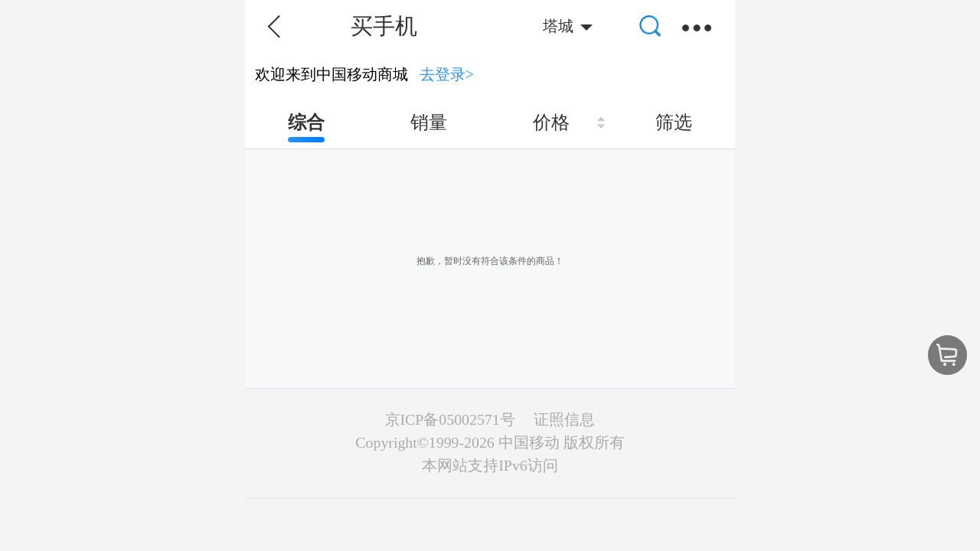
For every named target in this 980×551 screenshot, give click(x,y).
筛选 (674, 122)
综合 (306, 122)
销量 (429, 122)
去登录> (447, 74)
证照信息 (564, 419)
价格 (551, 122)
